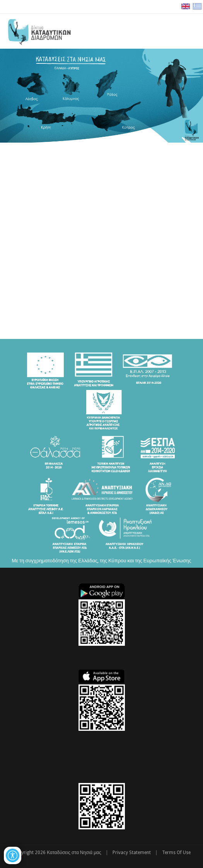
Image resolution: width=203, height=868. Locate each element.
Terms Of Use (176, 853)
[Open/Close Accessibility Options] (13, 855)
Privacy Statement (132, 853)
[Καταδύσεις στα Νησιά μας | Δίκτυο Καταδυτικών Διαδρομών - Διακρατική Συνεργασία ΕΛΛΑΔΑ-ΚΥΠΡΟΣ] (39, 31)
